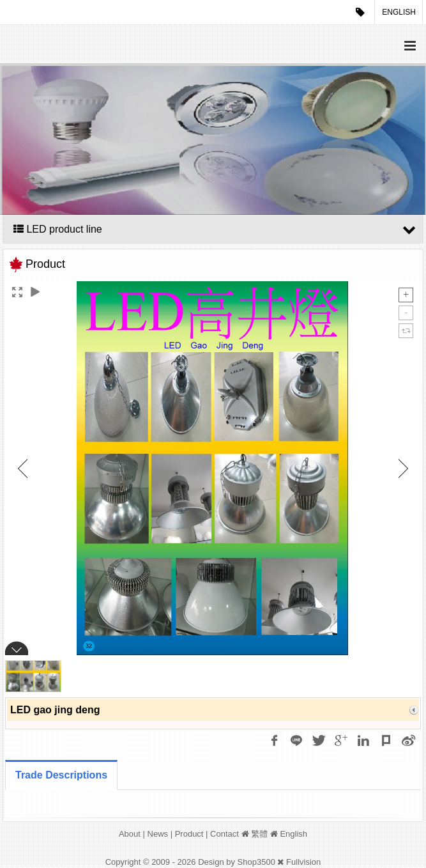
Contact (224, 834)
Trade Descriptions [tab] (61, 775)
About (130, 834)
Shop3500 (256, 862)
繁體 (259, 834)
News (158, 834)
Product (189, 834)
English (399, 12)
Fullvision (303, 862)
